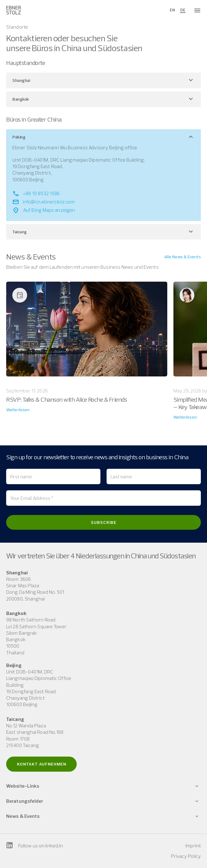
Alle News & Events (183, 257)
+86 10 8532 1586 (41, 193)
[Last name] (154, 476)
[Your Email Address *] (103, 498)
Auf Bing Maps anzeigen (49, 210)
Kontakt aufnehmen (42, 764)
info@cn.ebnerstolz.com (49, 202)
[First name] (53, 476)
